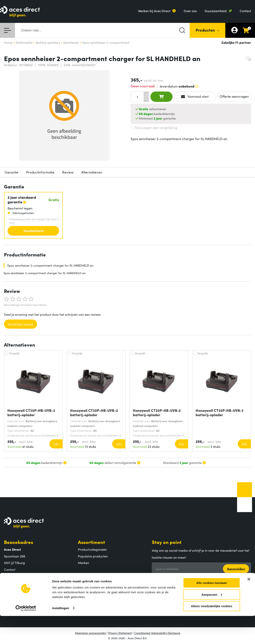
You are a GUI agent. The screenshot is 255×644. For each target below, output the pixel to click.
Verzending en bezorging (96, 593)
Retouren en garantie (93, 600)
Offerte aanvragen (234, 96)
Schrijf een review (21, 324)
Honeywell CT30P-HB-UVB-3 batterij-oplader (31, 413)
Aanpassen (212, 623)
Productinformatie (40, 172)
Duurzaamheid (216, 11)
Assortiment (91, 542)
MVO (8, 600)
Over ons (190, 11)
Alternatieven (92, 172)
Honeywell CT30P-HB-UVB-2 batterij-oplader (94, 413)
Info (56, 444)
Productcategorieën (92, 549)
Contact (245, 11)
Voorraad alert (195, 96)
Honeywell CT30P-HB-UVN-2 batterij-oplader (157, 413)
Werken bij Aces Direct (154, 11)
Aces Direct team (16, 593)
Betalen (83, 587)
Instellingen (61, 636)
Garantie (11, 172)
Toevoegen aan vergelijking (154, 128)
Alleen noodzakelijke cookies (212, 634)
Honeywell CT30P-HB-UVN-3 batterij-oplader (220, 413)
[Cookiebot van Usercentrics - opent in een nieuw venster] (26, 636)
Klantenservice (95, 579)
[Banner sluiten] (249, 607)
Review (68, 172)
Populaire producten (93, 556)
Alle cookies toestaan (211, 611)
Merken (83, 563)
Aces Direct (17, 579)
